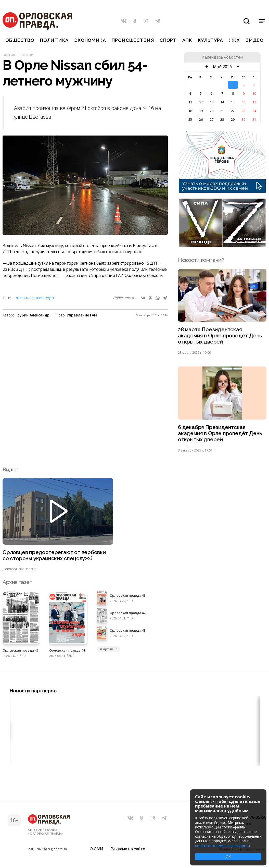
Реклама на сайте (128, 849)
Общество (20, 40)
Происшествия (133, 40)
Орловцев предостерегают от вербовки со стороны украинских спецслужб (55, 557)
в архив (109, 651)
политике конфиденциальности (222, 846)
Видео (255, 40)
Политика (54, 40)
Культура (210, 40)
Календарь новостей (222, 57)
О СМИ (97, 849)
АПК (187, 40)
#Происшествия (30, 298)
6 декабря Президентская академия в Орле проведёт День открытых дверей (220, 435)
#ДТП (50, 298)
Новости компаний (201, 260)
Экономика (90, 40)
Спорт (168, 40)
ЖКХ (234, 40)
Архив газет (17, 584)
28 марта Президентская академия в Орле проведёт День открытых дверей (220, 336)
